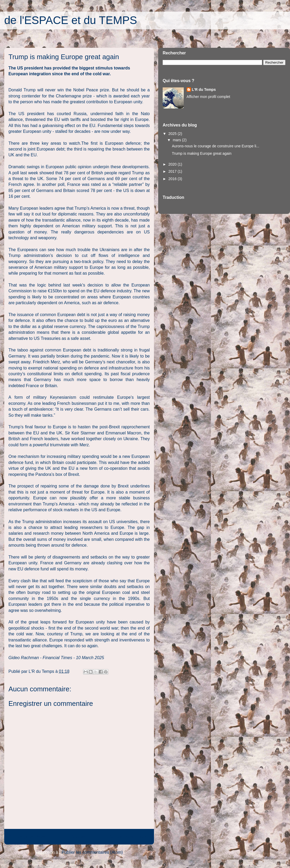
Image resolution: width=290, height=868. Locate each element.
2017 (173, 171)
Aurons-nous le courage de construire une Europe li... (216, 146)
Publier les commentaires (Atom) (92, 852)
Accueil (79, 836)
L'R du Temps (204, 90)
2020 (173, 164)
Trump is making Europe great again (202, 153)
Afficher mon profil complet (208, 97)
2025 (173, 134)
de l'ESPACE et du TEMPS (71, 20)
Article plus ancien (129, 836)
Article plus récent (29, 836)
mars (177, 140)
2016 (173, 179)
